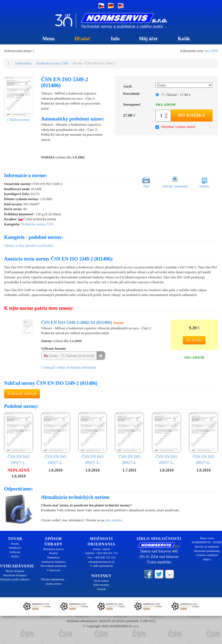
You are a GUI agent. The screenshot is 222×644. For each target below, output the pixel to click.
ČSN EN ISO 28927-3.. (93, 438)
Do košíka (192, 115)
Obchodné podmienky (207, 551)
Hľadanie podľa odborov (15, 579)
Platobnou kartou (53, 549)
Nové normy (101, 581)
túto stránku (114, 520)
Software (15, 552)
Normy (15, 544)
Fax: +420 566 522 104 (102, 557)
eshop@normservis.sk (101, 562)
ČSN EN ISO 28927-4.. (129, 438)
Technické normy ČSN (52, 63)
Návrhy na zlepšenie (207, 547)
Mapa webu (207, 538)
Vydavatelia (23, 63)
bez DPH (212, 51)
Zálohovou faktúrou (54, 562)
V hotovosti (53, 570)
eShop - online (101, 549)
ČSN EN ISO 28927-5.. (166, 438)
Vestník (102, 589)
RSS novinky (101, 585)
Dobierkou (53, 557)
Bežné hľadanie (15, 571)
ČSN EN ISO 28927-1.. (19, 438)
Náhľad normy (18, 120)
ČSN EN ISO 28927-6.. (203, 438)
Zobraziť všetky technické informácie (69, 367)
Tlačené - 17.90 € (176, 95)
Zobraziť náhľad (22, 394)
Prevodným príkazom (53, 566)
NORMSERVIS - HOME (207, 542)
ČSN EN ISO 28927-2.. (56, 438)
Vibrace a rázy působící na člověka (29, 245)
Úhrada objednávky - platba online (53, 581)
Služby (15, 556)
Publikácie (15, 548)
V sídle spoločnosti (101, 566)
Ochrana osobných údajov (207, 557)
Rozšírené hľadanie (15, 575)
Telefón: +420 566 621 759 (101, 553)
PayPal (53, 553)
